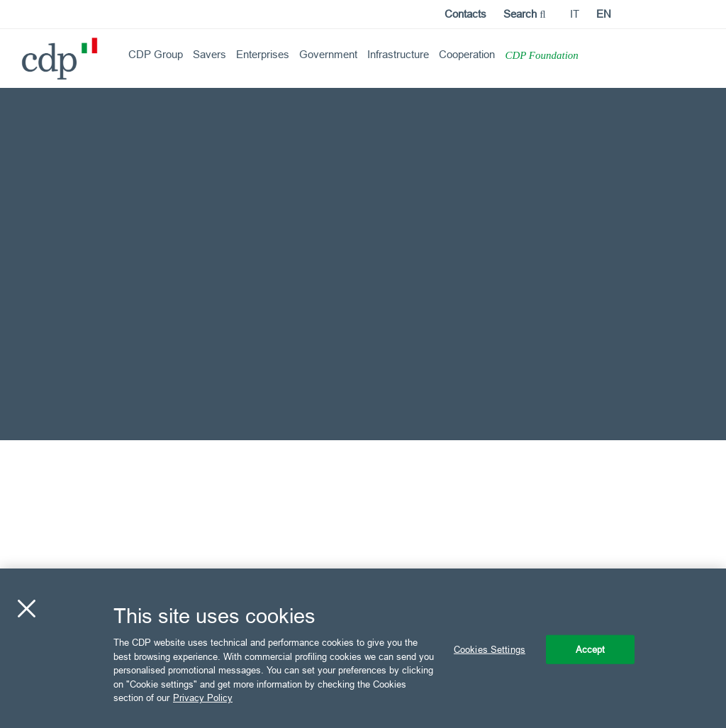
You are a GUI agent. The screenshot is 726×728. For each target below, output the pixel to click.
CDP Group (156, 54)
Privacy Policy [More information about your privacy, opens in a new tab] (203, 698)
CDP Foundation (541, 55)
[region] (363, 648)
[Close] (26, 608)
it (575, 14)
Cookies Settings (490, 649)
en (604, 14)
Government (328, 54)
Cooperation (467, 54)
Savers (210, 54)
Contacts (465, 14)
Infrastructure (398, 54)
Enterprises (263, 54)
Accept (591, 649)
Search (524, 14)
